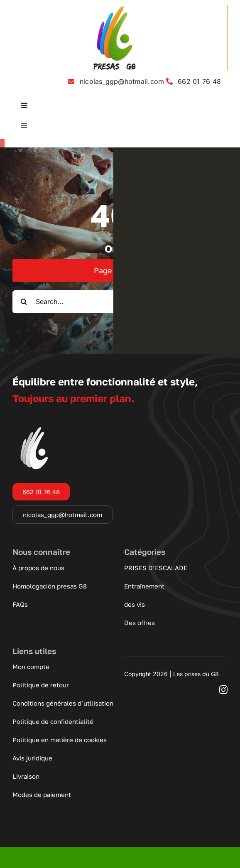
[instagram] (223, 690)
